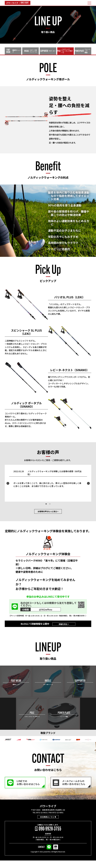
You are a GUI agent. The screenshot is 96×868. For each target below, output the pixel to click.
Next (88, 491)
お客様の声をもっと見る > (48, 519)
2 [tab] (50, 512)
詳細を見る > (64, 631)
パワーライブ (48, 813)
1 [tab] (46, 512)
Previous (8, 491)
